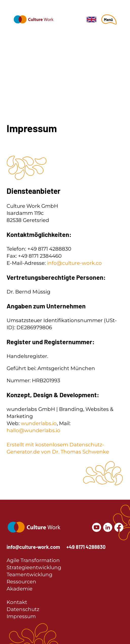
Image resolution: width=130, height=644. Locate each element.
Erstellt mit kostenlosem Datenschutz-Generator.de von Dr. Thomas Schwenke (58, 448)
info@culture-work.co (74, 263)
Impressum (21, 616)
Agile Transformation (33, 560)
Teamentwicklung (30, 575)
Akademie (20, 589)
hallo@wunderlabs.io (33, 430)
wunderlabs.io (39, 423)
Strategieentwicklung (34, 567)
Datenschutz (23, 609)
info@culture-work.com (33, 547)
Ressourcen (21, 582)
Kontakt (17, 602)
